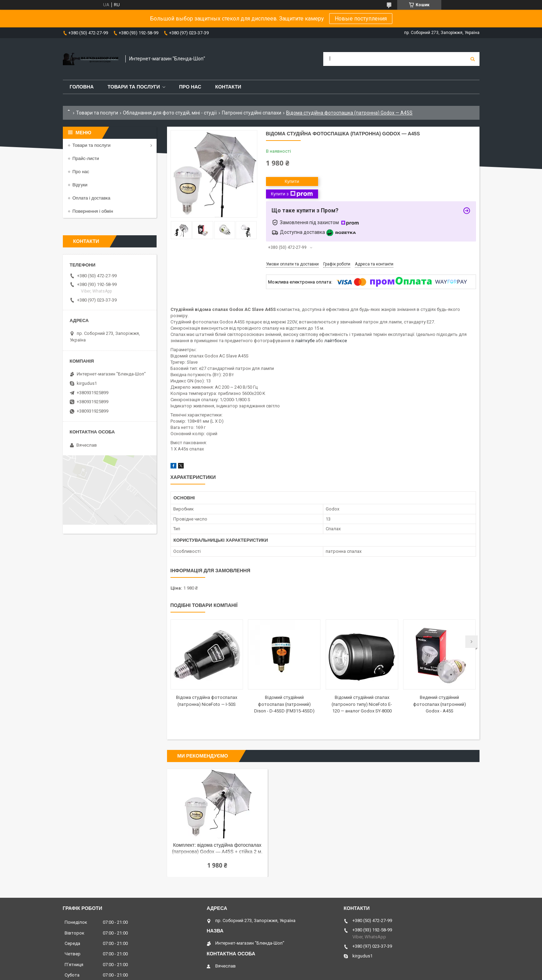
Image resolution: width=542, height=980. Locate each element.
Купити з (292, 194)
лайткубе (305, 341)
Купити (292, 181)
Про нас (190, 87)
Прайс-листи (86, 158)
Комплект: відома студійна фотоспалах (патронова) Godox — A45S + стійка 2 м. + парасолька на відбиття (217, 849)
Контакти (228, 87)
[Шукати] (473, 59)
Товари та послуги (134, 87)
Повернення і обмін (93, 211)
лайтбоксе (336, 341)
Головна (82, 87)
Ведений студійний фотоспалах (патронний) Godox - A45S (440, 704)
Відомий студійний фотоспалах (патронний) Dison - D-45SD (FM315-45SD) (284, 704)
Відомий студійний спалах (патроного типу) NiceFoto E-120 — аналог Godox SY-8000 (362, 704)
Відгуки (80, 185)
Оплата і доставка (91, 198)
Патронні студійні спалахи (252, 113)
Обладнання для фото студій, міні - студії (170, 113)
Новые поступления (361, 19)
